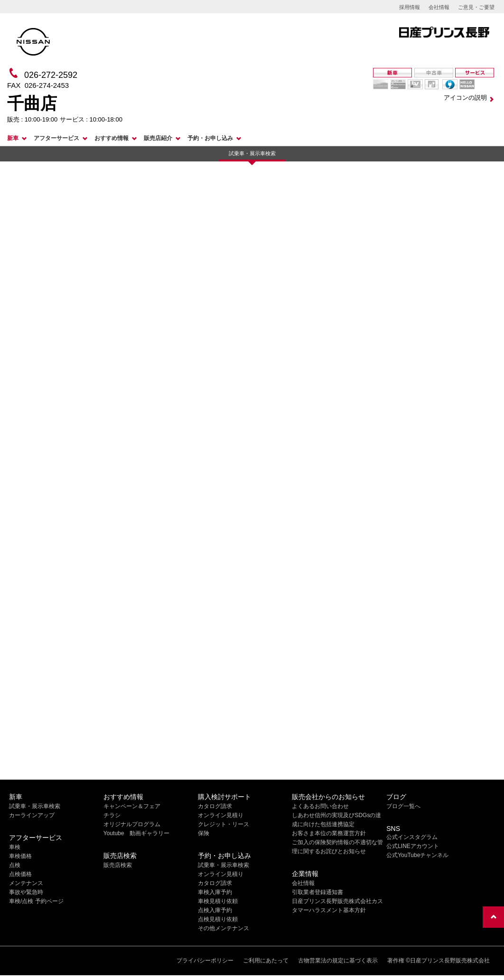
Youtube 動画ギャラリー (137, 833)
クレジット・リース (224, 824)
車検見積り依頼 (218, 901)
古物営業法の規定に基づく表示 (338, 961)
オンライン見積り (221, 815)
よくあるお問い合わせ (320, 806)
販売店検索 (118, 865)
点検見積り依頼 (218, 919)
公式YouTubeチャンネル (417, 855)
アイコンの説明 (465, 98)
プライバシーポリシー (205, 961)
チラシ (112, 815)
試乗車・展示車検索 (252, 153)
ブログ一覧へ (403, 806)
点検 (15, 865)
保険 (204, 833)
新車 (13, 138)
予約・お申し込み (210, 138)
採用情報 (410, 7)
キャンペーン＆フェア (132, 806)
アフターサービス (56, 138)
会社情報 (439, 7)
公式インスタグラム (412, 837)
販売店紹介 (158, 138)
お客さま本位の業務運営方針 (329, 833)
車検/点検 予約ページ (36, 901)
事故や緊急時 (26, 892)
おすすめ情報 (112, 138)
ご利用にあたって (266, 961)
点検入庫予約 (215, 910)
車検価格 (20, 856)
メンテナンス (26, 883)
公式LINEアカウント (413, 846)
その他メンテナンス (224, 928)
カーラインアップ (32, 815)
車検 (15, 847)
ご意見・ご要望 (476, 7)
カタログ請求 (215, 806)
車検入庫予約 (215, 892)
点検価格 (20, 874)
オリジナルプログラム (132, 824)
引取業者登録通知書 (317, 892)
